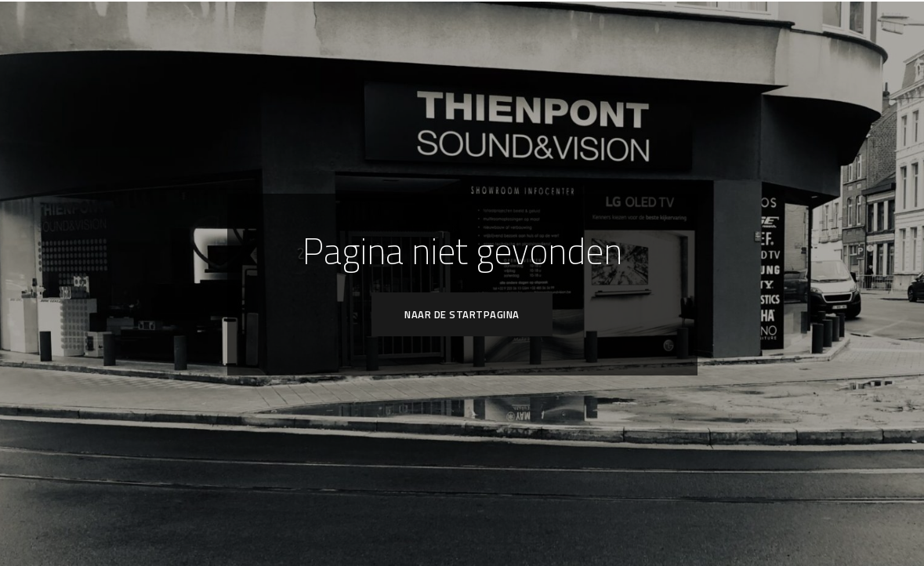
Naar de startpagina (462, 314)
